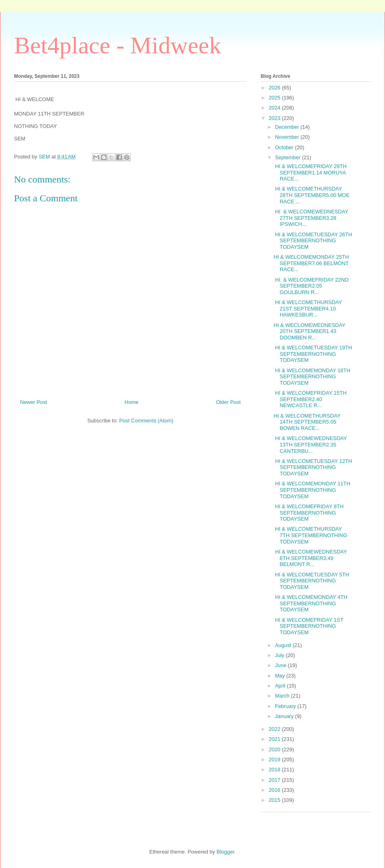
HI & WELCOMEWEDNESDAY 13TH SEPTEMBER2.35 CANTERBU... (310, 444)
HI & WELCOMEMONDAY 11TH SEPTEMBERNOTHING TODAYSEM (312, 490)
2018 (275, 770)
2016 (275, 790)
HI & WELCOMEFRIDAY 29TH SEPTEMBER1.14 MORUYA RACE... (310, 172)
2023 (275, 118)
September (289, 157)
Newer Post (33, 402)
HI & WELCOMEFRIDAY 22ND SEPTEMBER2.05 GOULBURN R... (311, 286)
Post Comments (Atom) (146, 421)
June (282, 665)
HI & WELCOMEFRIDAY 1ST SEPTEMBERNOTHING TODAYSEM (308, 626)
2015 (275, 800)
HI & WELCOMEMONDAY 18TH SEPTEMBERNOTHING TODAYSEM (312, 377)
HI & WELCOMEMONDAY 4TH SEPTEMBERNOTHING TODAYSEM (310, 603)
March (283, 696)
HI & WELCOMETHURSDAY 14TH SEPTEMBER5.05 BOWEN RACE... (307, 422)
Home (132, 402)
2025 (275, 98)
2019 (275, 759)
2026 (275, 88)
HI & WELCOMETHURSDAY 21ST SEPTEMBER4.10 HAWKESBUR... (308, 308)
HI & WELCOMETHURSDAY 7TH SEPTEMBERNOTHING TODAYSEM (310, 535)
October (285, 147)
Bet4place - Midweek (118, 45)
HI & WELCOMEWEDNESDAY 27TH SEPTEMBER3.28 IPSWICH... (311, 218)
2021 (275, 739)
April (281, 686)
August (284, 645)
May (281, 676)
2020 (275, 749)
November (288, 137)
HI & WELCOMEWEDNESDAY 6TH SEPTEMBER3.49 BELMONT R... (310, 558)
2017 (275, 780)
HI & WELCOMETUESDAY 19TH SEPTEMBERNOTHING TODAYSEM (313, 354)
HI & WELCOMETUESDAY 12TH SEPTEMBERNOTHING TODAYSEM (313, 467)
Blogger (225, 852)
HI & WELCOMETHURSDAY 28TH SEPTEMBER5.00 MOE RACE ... (311, 195)
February (286, 706)
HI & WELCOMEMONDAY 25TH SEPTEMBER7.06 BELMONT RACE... (311, 263)
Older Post (228, 402)
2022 (275, 729)
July (281, 655)
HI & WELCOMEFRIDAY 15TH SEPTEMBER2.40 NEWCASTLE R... (310, 399)
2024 (275, 108)
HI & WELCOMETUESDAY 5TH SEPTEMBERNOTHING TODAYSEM (311, 581)
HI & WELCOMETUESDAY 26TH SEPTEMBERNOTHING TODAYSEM (313, 241)
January (285, 716)
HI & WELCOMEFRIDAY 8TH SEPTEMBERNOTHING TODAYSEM (308, 513)
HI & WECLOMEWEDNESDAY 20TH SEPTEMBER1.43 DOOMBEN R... (309, 331)
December (288, 127)
